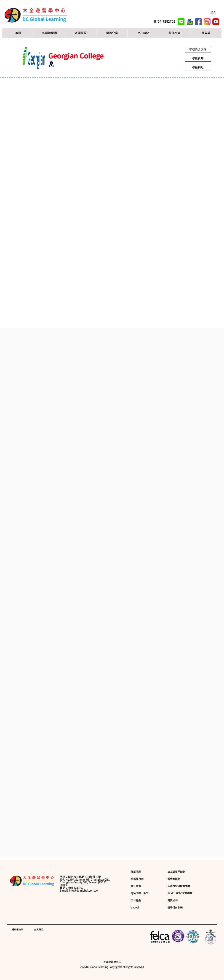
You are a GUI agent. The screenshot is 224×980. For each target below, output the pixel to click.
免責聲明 (39, 930)
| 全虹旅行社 (137, 879)
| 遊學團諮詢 (173, 879)
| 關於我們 (135, 872)
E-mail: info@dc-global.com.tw (79, 890)
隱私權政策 (17, 930)
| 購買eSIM (172, 900)
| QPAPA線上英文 (139, 893)
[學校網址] (198, 67)
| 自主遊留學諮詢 (176, 872)
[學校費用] (198, 58)
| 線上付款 (135, 886)
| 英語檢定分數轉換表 (178, 886)
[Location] (51, 64)
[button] (81, 33)
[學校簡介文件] (198, 49)
